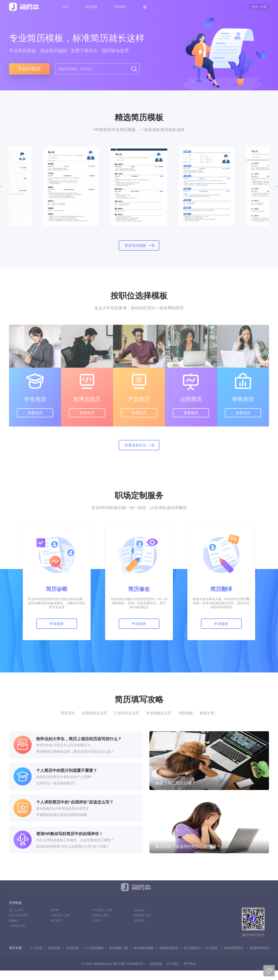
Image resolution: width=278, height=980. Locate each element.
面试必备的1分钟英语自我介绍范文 (62, 808)
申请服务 (57, 624)
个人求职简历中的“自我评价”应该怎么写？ (75, 802)
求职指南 (186, 713)
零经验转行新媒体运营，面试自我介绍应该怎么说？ (75, 751)
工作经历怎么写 (127, 713)
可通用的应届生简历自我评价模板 (62, 815)
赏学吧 (96, 921)
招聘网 (55, 910)
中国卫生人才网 (60, 915)
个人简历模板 (94, 948)
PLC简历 (212, 948)
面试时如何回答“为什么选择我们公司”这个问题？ (73, 846)
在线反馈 (156, 964)
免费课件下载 (142, 915)
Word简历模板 (144, 948)
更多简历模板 (135, 246)
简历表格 (54, 948)
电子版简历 (192, 948)
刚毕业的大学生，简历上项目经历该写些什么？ (79, 739)
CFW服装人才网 (102, 910)
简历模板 (91, 7)
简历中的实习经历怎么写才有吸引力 (63, 745)
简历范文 (68, 713)
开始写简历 (29, 69)
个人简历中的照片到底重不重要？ (67, 771)
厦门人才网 (16, 910)
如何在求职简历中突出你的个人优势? (64, 777)
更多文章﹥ (209, 713)
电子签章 (56, 921)
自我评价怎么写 (94, 713)
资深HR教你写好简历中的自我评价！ (70, 834)
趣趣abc (14, 921)
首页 (66, 7)
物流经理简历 (234, 948)
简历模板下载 (118, 948)
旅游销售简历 (259, 948)
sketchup (139, 910)
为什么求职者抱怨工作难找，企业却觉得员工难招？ (75, 840)
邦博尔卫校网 (100, 915)
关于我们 (173, 964)
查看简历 (35, 413)
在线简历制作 (169, 948)
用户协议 (190, 964)
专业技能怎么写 (159, 713)
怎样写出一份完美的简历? (56, 783)
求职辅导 (120, 7)
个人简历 (36, 948)
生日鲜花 (139, 921)
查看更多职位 (135, 445)
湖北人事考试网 (19, 915)
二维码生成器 (17, 926)
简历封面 (73, 948)
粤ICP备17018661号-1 (129, 964)
